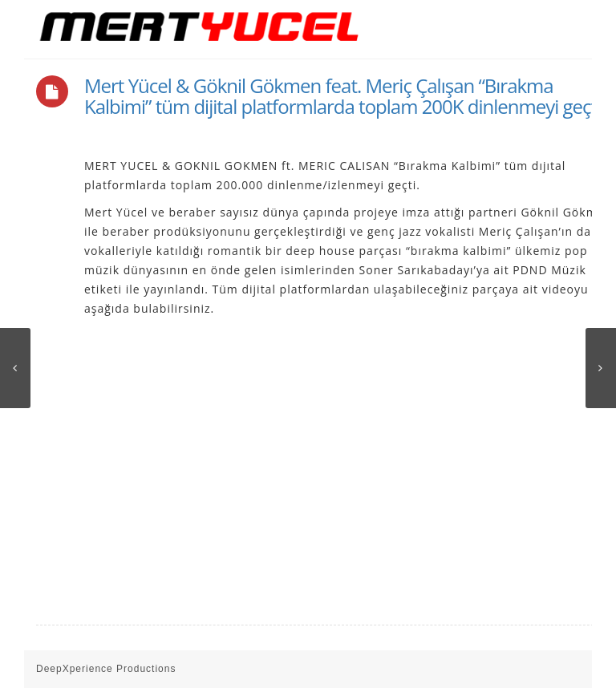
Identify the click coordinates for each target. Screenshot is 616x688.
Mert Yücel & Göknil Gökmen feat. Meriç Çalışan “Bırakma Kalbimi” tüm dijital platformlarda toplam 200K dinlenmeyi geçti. (344, 96)
